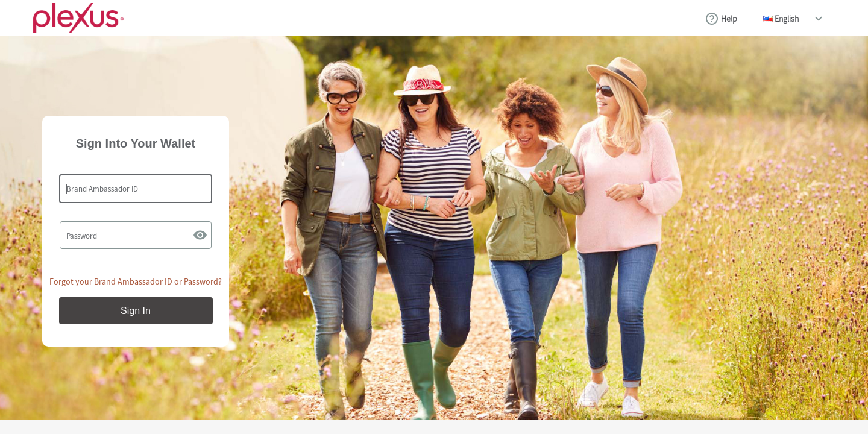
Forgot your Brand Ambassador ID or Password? (136, 281)
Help (729, 19)
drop (819, 19)
